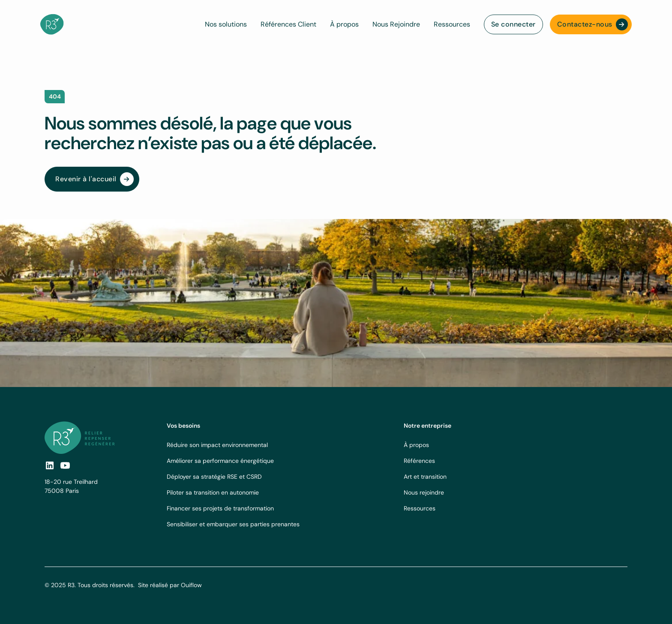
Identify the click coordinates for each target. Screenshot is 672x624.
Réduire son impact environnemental (217, 445)
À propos (344, 24)
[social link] (50, 465)
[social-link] (65, 465)
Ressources (452, 24)
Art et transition (425, 477)
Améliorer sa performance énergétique (220, 461)
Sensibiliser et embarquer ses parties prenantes (233, 524)
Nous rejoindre (424, 492)
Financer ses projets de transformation (220, 508)
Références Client (288, 24)
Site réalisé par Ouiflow (170, 585)
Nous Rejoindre (396, 24)
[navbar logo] (52, 24)
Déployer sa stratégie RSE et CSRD (214, 477)
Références (419, 461)
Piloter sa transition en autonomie (213, 492)
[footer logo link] (80, 437)
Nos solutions (226, 24)
